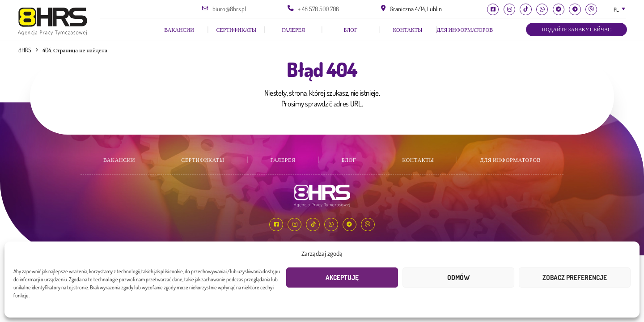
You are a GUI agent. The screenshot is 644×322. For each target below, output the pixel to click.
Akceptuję (342, 278)
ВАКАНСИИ (179, 30)
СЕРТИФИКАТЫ (237, 30)
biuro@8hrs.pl (229, 9)
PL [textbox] (616, 10)
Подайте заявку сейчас (576, 29)
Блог (351, 30)
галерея (293, 30)
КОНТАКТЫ (407, 30)
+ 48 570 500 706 (318, 9)
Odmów (458, 278)
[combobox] (619, 10)
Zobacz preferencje (575, 278)
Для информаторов (465, 30)
